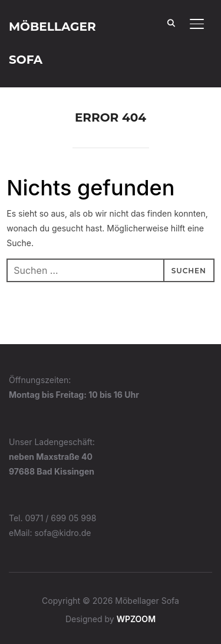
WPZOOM (136, 619)
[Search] (171, 22)
